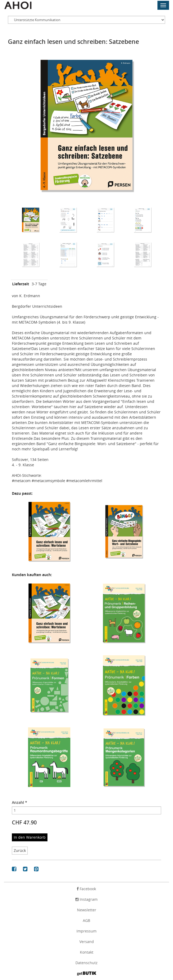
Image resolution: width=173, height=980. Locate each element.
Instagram (86, 899)
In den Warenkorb (30, 837)
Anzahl (20, 802)
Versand (87, 942)
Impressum (86, 931)
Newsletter (87, 910)
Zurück (20, 850)
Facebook (86, 889)
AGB (86, 920)
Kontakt (87, 952)
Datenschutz (86, 963)
